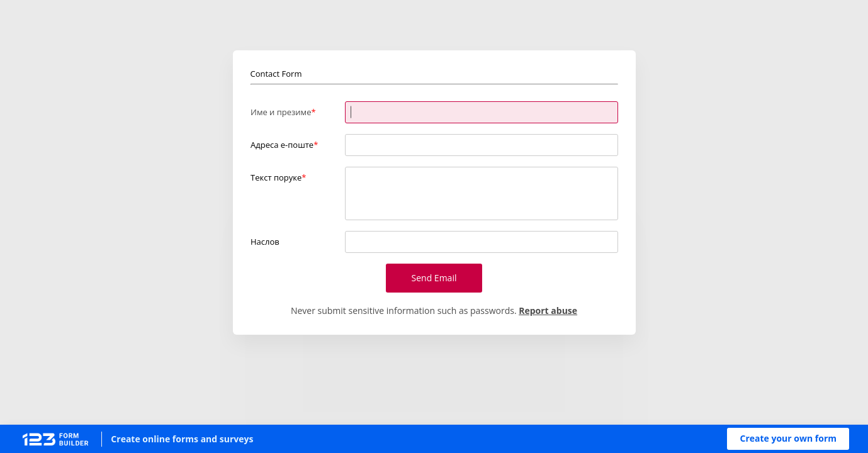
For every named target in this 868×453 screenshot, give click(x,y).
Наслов (265, 242)
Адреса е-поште (282, 145)
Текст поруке (276, 177)
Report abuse (548, 310)
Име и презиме (281, 112)
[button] (788, 439)
